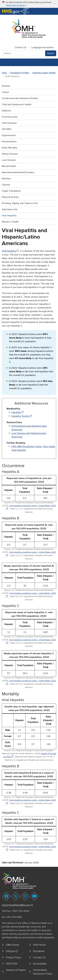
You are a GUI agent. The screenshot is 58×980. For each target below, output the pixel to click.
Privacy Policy (13, 957)
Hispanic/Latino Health (44, 73)
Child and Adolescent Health (17, 104)
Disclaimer (39, 951)
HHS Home (39, 945)
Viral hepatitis (11, 251)
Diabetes (7, 111)
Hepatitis (18, 412)
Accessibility (40, 964)
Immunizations (9, 142)
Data (4, 73)
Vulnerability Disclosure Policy (43, 972)
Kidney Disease (10, 154)
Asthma (6, 86)
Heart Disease (9, 123)
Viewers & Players (16, 970)
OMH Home (12, 945)
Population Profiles (20, 73)
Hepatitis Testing (22, 416)
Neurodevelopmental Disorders (18, 172)
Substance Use (10, 209)
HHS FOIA (11, 964)
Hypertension (9, 135)
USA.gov (12, 951)
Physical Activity (10, 197)
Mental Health (9, 166)
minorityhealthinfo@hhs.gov (18, 905)
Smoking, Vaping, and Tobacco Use (20, 203)
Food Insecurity (10, 117)
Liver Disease (9, 160)
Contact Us (21, 47)
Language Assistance (43, 47)
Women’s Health (10, 222)
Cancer (5, 92)
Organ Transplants (11, 191)
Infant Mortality (10, 148)
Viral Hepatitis (9, 216)
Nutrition (6, 179)
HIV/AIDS (7, 129)
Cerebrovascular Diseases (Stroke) (20, 98)
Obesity (6, 185)
